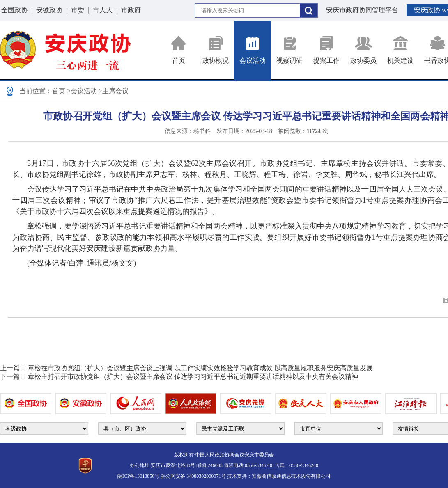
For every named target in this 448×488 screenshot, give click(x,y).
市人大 (103, 10)
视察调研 (289, 50)
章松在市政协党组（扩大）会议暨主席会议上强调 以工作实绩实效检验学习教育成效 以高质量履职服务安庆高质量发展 (200, 368)
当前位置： (36, 91)
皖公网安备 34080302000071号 (193, 476)
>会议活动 (82, 91)
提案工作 (326, 50)
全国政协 (14, 10)
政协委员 (363, 50)
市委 (78, 10)
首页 (179, 50)
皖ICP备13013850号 (139, 476)
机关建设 (400, 50)
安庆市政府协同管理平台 (362, 10)
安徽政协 (49, 10)
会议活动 (253, 50)
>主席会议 (114, 91)
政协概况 (216, 50)
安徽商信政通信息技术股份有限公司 (291, 476)
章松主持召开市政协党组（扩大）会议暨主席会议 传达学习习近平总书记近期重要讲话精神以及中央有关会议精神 (193, 377)
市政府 (131, 10)
